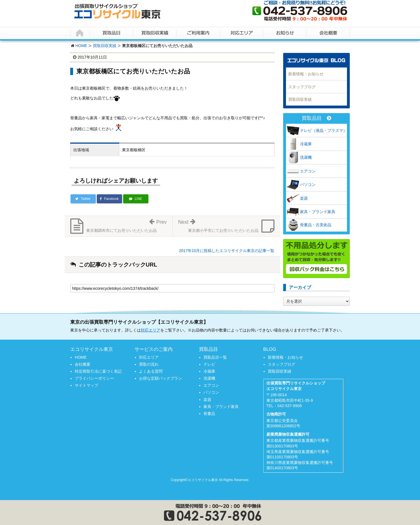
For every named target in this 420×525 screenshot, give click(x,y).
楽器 (304, 198)
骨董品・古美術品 (316, 225)
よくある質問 (151, 371)
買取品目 (316, 118)
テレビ (209, 364)
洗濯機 (306, 157)
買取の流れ (149, 364)
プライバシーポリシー (94, 378)
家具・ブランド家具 (318, 212)
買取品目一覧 (215, 357)
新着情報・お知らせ (306, 74)
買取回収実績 (105, 46)
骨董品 (209, 414)
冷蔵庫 (306, 144)
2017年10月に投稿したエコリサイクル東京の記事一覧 (227, 251)
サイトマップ (86, 385)
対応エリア (151, 330)
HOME (81, 46)
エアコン (308, 171)
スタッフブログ (302, 87)
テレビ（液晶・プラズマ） (323, 130)
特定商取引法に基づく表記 (98, 371)
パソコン (308, 185)
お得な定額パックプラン (161, 378)
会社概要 (83, 364)
